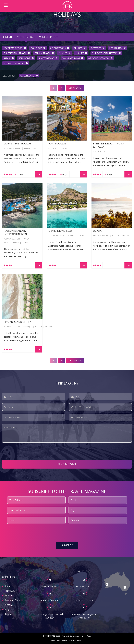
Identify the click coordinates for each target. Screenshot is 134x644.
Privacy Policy (86, 636)
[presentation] (24, 451)
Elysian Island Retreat (13, 276)
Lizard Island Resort (56, 185)
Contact (9, 614)
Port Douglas (53, 98)
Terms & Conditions (70, 636)
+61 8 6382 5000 (50, 586)
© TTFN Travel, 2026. (52, 636)
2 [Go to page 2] (61, 88)
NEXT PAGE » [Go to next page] (75, 88)
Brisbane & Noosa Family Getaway (108, 98)
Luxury (64, 148)
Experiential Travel (12, 148)
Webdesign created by (67, 640)
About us (9, 595)
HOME (61, 19)
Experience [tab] (26, 37)
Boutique (53, 148)
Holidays (9, 605)
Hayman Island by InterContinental (19, 185)
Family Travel (30, 148)
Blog (7, 609)
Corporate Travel (13, 600)
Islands (15, 243)
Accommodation (12, 239)
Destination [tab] (49, 37)
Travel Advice (11, 591)
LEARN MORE (39, 174)
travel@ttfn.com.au (50, 600)
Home (8, 586)
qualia (94, 185)
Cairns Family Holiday (12, 98)
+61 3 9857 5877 (84, 586)
